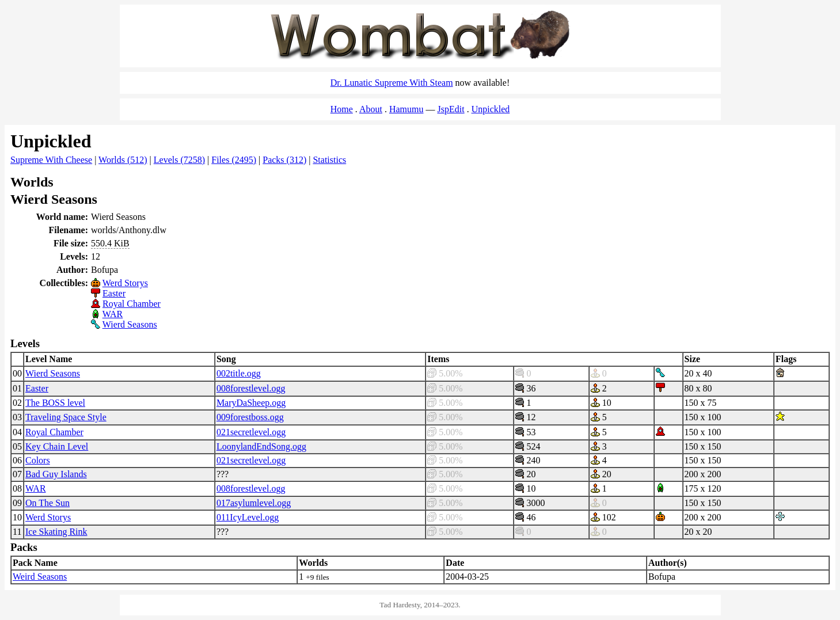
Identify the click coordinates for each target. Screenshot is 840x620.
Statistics (329, 160)
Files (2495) (234, 160)
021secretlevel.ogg (251, 432)
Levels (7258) (179, 160)
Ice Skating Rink (56, 532)
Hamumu (406, 109)
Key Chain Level (57, 446)
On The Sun (47, 503)
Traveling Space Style (66, 417)
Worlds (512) (123, 160)
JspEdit (451, 109)
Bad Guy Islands (56, 474)
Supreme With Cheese (51, 160)
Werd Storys (125, 283)
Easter (114, 293)
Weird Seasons (40, 577)
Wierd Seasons (130, 324)
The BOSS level (55, 403)
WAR (113, 314)
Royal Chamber (132, 304)
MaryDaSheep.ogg (251, 403)
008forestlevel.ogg (251, 388)
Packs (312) (284, 160)
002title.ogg (239, 373)
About (371, 109)
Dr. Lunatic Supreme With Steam (392, 83)
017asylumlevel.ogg (254, 503)
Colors (38, 460)
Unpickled (491, 109)
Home (342, 109)
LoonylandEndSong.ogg (261, 446)
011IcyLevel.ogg (248, 517)
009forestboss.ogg (250, 417)
